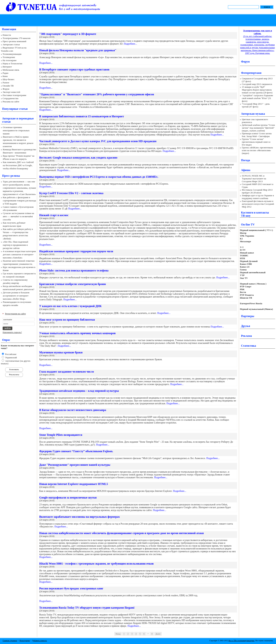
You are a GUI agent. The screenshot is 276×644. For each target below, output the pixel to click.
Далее (158, 634)
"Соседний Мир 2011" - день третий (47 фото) (256, 105)
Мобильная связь (11, 70)
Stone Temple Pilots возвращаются (61, 435)
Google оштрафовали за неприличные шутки (68, 498)
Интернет (7, 67)
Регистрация (25, 640)
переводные (26, 118)
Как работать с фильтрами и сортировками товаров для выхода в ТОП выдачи (19, 201)
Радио (6, 73)
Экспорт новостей (11, 92)
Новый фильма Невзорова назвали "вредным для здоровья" (78, 50)
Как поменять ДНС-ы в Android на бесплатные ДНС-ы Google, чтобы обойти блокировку (18, 165)
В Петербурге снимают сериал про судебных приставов (74, 69)
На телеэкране (10, 60)
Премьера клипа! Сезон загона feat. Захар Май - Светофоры (257, 135)
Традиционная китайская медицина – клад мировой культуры (79, 391)
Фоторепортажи (251, 73)
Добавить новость (39, 640)
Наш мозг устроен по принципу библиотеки (67, 320)
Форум (6, 89)
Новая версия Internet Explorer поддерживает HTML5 (74, 484)
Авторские (9, 118)
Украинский (11, 357)
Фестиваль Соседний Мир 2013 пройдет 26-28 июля (257, 191)
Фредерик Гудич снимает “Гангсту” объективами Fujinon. (76, 451)
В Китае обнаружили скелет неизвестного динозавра (73, 410)
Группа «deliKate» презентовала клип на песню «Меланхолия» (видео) (257, 150)
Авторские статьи (11, 44)
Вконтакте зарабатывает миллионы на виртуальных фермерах (79, 517)
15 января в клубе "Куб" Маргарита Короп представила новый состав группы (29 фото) (257, 90)
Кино (5, 76)
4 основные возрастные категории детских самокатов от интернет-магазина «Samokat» (19, 254)
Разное (6, 83)
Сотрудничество (11, 98)
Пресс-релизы (11, 176)
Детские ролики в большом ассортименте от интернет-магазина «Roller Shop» (16, 296)
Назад (118, 634)
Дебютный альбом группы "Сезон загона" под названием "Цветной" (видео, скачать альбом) (258, 128)
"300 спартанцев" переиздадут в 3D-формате (68, 34)
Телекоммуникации (12, 54)
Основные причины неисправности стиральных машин (16, 130)
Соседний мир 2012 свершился (257, 84)
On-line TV (248, 225)
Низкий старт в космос (54, 215)
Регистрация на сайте (15, 314)
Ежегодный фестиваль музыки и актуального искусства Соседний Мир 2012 (258, 204)
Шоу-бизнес (9, 79)
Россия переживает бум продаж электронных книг (71, 588)
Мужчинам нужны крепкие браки (61, 352)
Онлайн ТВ (8, 86)
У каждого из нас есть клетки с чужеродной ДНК (70, 306)
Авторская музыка (253, 114)
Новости (7, 35)
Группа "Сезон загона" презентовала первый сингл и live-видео (256, 142)
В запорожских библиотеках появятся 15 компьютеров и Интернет (82, 116)
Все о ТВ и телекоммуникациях (241, 640)
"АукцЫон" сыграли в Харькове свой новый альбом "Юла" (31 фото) (257, 98)
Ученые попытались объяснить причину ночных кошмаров (77, 333)
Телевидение (9, 57)
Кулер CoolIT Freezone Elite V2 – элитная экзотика (71, 193)
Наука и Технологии (12, 64)
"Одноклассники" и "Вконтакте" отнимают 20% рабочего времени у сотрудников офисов (97, 94)
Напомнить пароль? (12, 332)
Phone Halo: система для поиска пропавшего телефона (74, 270)
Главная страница (10, 640)
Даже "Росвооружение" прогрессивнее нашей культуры (75, 465)
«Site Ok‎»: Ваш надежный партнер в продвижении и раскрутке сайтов (15, 245)
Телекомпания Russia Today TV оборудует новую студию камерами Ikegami (87, 608)
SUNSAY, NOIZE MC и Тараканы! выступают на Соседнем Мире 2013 (254, 179)
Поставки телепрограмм (14, 95)
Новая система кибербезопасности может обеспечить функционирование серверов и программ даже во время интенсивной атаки (122, 533)
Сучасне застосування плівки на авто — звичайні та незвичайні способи (18, 216)
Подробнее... (130, 44)
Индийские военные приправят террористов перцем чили (76, 251)
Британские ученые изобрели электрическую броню (73, 284)
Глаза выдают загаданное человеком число (67, 372)
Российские (10, 354)
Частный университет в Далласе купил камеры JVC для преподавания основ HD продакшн (98, 141)
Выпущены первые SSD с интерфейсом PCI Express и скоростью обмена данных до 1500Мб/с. (99, 177)
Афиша (246, 170)
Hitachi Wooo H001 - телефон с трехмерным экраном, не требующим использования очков (96, 564)
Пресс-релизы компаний (14, 41)
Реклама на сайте (11, 102)
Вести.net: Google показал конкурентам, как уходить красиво (78, 158)
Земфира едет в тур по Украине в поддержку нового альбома (258, 197)
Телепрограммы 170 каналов (17, 38)
